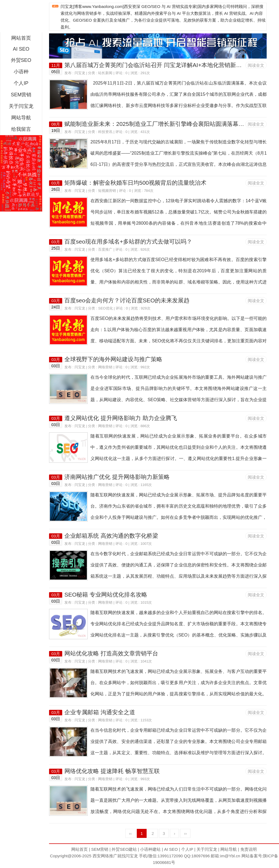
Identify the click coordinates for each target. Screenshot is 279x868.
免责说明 (249, 849)
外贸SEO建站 (124, 849)
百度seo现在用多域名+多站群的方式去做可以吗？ (128, 241)
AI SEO (21, 49)
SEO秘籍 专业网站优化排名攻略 (106, 594)
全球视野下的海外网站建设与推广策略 (113, 359)
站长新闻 (105, 73)
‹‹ (130, 833)
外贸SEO (21, 60)
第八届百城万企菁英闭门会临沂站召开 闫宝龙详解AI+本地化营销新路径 (156, 65)
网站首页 (21, 38)
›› (185, 833)
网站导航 (21, 118)
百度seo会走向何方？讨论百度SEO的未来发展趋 (127, 300)
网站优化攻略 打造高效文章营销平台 (111, 653)
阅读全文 (256, 65)
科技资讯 (105, 132)
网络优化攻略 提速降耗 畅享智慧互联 (112, 771)
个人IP (21, 83)
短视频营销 (107, 191)
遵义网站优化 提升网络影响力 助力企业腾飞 (121, 418)
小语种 (21, 72)
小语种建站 (150, 849)
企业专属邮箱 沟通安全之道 (100, 712)
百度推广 (105, 249)
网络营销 (105, 367)
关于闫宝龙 (21, 106)
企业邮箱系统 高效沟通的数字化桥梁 (111, 536)
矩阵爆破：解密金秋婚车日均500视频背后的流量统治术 (135, 183)
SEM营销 (21, 95)
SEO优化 (105, 308)
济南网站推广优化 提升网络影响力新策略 (117, 477)
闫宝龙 (80, 73)
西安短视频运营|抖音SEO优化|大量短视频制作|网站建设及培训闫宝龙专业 (21, 18)
